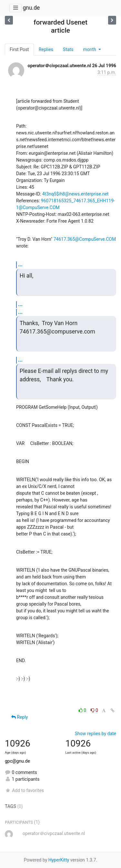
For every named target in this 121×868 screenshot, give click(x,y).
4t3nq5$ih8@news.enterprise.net (76, 194)
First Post (19, 49)
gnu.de (31, 8)
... (20, 265)
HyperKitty (59, 860)
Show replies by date (96, 734)
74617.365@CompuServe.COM (85, 239)
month (90, 49)
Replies (46, 49)
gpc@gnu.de (17, 761)
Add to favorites (24, 790)
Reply (20, 717)
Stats (68, 49)
